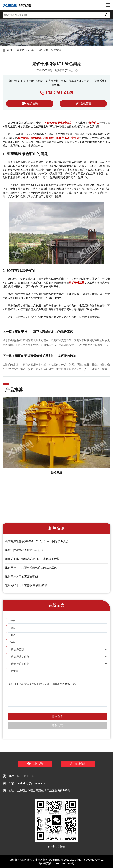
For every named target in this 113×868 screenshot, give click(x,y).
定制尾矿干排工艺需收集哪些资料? (26, 585)
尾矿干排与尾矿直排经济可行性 (24, 550)
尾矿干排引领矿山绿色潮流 (46, 50)
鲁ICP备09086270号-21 (90, 860)
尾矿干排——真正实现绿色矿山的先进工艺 (31, 568)
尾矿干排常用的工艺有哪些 (21, 577)
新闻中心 (21, 50)
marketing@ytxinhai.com (31, 783)
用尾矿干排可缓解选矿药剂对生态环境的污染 (32, 559)
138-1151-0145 (26, 776)
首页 (10, 50)
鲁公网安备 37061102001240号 (57, 863)
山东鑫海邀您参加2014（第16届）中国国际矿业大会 (37, 541)
